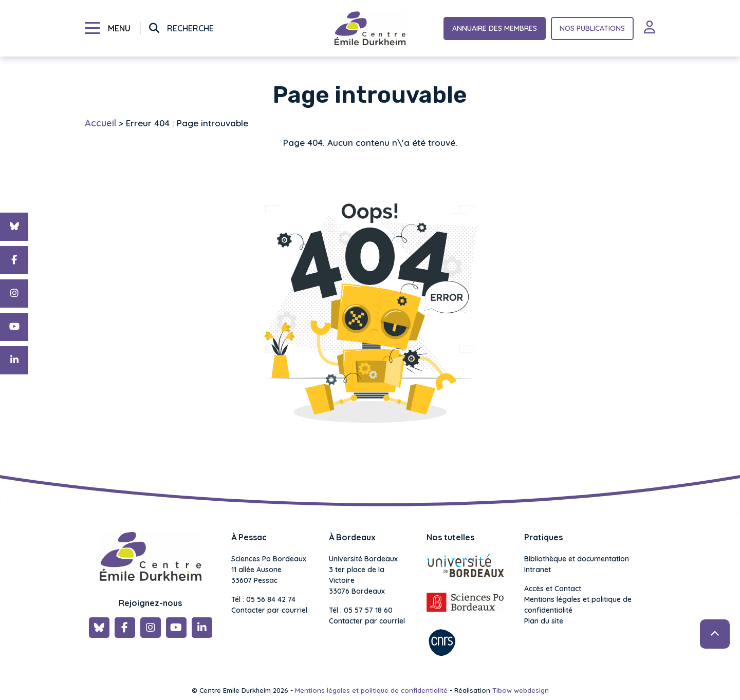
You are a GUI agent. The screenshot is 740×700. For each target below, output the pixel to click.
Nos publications (592, 28)
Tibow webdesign (521, 690)
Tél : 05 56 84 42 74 (263, 599)
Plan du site (544, 621)
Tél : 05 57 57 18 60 (361, 610)
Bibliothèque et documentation (577, 559)
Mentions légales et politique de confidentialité (578, 605)
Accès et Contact (553, 589)
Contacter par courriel (269, 610)
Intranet (538, 570)
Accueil (100, 123)
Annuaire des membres (495, 28)
